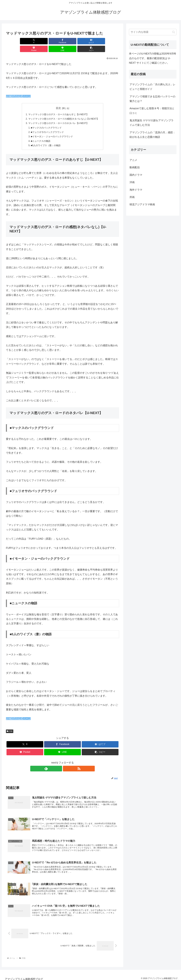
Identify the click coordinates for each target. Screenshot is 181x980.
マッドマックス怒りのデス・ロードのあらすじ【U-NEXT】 (58, 107)
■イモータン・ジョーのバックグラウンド (52, 130)
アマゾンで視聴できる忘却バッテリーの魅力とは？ (152, 99)
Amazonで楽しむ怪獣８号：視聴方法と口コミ (152, 111)
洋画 (10, 725)
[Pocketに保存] (72, 41)
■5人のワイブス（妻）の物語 (46, 139)
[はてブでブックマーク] (53, 41)
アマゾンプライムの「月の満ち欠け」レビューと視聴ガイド (152, 87)
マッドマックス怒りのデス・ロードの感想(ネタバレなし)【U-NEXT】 (64, 111)
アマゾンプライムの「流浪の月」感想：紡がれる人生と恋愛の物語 (152, 135)
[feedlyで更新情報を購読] (59, 762)
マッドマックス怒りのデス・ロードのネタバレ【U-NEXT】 (58, 116)
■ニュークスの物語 (41, 134)
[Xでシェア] (15, 41)
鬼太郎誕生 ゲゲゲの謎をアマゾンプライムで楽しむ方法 (152, 123)
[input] (153, 32)
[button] (110, 41)
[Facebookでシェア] (34, 41)
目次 (58, 100)
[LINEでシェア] (91, 41)
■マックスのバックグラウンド (46, 120)
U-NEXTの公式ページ (18, 88)
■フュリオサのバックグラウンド (47, 125)
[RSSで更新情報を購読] (66, 762)
